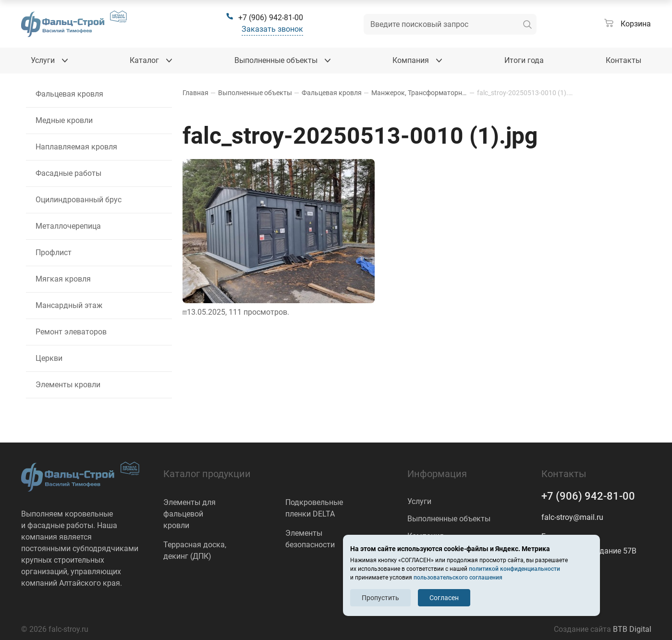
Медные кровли (64, 120)
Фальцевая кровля (69, 94)
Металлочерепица (68, 226)
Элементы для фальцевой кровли (189, 514)
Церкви (49, 358)
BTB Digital (632, 629)
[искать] (527, 24)
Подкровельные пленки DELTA (314, 508)
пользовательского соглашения (458, 578)
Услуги (419, 501)
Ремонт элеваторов (71, 332)
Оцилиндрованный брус (79, 200)
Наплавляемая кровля (76, 147)
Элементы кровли (68, 385)
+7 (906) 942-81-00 (588, 496)
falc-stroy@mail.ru (572, 517)
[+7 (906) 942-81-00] (264, 18)
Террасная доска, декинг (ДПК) (195, 550)
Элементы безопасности (310, 539)
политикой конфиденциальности (514, 569)
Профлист (54, 252)
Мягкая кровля (63, 279)
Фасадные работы (68, 173)
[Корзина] (628, 24)
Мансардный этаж (69, 305)
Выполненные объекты (449, 519)
